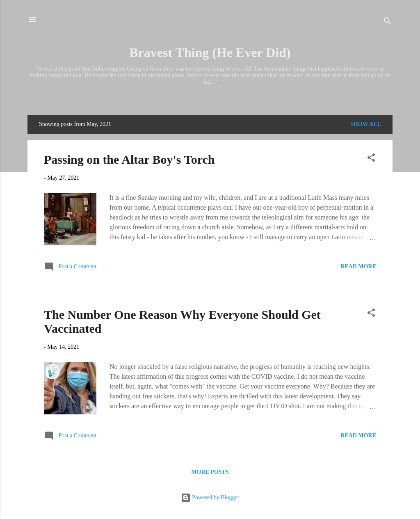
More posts (210, 472)
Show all (366, 124)
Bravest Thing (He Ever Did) (210, 53)
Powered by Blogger (210, 497)
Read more (358, 266)
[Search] (388, 22)
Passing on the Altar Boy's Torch (129, 159)
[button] (371, 159)
